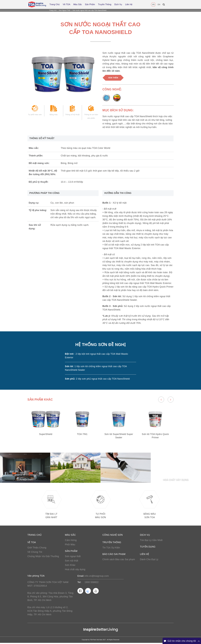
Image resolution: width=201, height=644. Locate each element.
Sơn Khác (70, 566)
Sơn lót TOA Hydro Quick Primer (155, 436)
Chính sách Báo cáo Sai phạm (119, 561)
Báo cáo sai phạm (114, 555)
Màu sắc (70, 536)
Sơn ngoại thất (73, 557)
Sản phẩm (71, 552)
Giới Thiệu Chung (37, 549)
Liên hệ (145, 555)
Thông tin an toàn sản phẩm (91, 113)
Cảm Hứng (71, 541)
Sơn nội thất (72, 562)
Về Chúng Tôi (35, 553)
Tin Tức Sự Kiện (111, 549)
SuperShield (46, 435)
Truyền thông (112, 544)
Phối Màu (70, 546)
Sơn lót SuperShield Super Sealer (119, 436)
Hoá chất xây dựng (75, 571)
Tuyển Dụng (148, 548)
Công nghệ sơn (113, 536)
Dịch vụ (145, 536)
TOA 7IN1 (82, 435)
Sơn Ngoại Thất (65, 10)
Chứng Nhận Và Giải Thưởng (43, 557)
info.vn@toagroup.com (97, 577)
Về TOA (32, 544)
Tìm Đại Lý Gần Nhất (151, 541)
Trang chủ (53, 10)
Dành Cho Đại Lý (149, 561)
